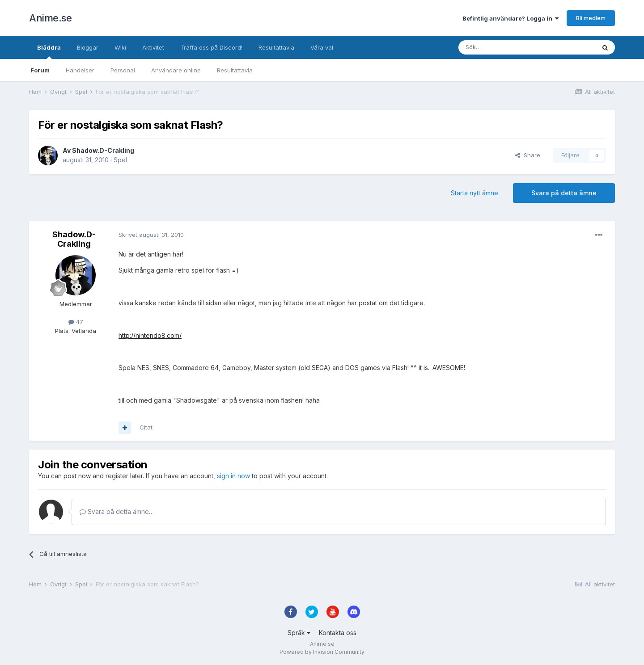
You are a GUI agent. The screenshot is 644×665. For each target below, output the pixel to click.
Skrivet (151, 235)
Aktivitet (153, 47)
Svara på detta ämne (564, 193)
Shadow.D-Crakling (103, 150)
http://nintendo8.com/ (150, 335)
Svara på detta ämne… (117, 511)
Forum (40, 70)
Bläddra (49, 51)
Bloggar (88, 47)
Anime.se (50, 18)
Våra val (322, 47)
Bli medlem (591, 18)
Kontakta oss (338, 633)
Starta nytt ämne (475, 193)
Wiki (120, 47)
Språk (299, 633)
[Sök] (503, 47)
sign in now (233, 476)
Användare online (176, 70)
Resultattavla (235, 70)
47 (76, 322)
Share (528, 155)
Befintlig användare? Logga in (511, 18)
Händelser (80, 70)
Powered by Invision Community (322, 652)
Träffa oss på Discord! (211, 47)
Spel (120, 160)
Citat (146, 427)
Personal (123, 70)
